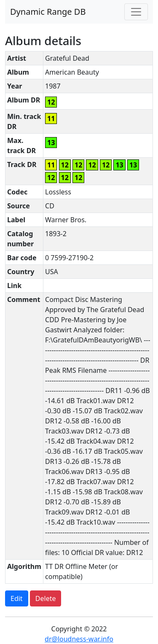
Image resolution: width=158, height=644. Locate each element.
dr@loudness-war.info (79, 639)
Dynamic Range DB (48, 12)
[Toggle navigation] (136, 12)
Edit (17, 598)
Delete (46, 598)
